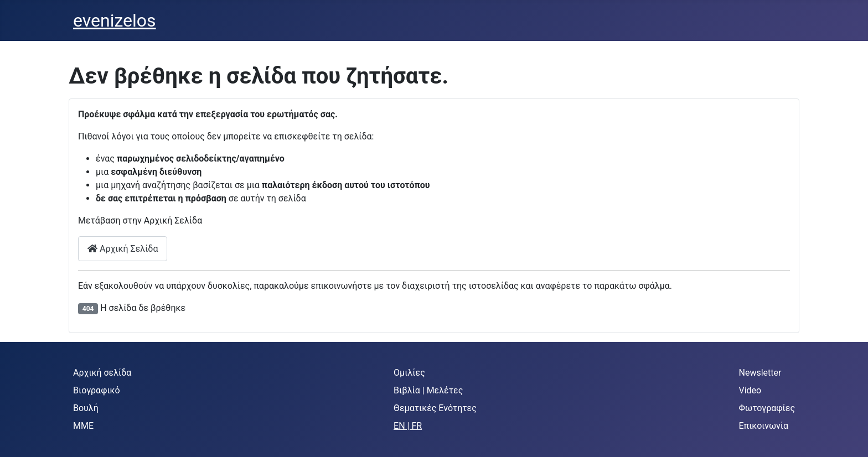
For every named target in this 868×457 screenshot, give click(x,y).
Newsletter (760, 373)
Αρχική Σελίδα (123, 249)
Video (750, 390)
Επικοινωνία (764, 426)
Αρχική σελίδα (102, 373)
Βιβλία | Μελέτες (428, 390)
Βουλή (86, 408)
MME (83, 426)
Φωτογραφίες (767, 408)
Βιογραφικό (97, 390)
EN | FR (408, 426)
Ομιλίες (409, 373)
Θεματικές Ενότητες (435, 408)
